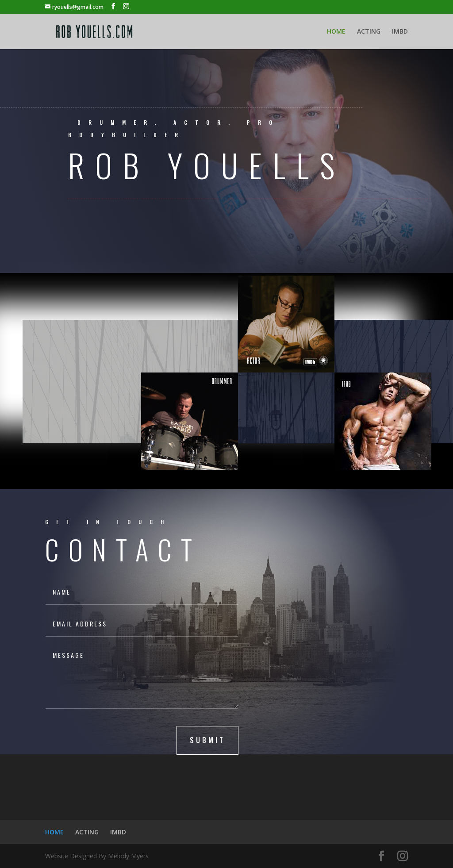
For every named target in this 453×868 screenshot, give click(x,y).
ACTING (369, 32)
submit (207, 740)
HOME (336, 32)
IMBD (400, 32)
